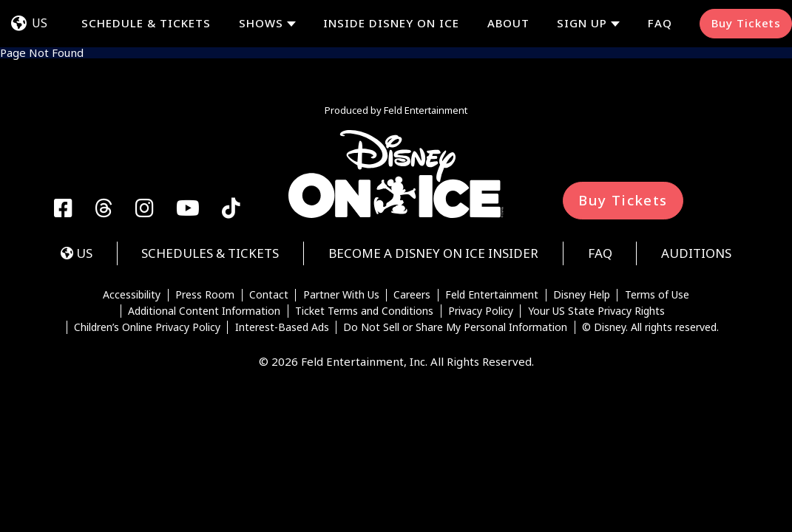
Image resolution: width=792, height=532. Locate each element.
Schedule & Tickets (146, 23)
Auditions (696, 253)
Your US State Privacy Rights (596, 311)
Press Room (205, 296)
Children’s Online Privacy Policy (147, 327)
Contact (269, 296)
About (508, 23)
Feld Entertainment (492, 296)
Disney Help (582, 296)
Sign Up (582, 23)
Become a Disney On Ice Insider (433, 253)
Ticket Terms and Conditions (364, 311)
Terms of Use (657, 296)
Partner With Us (341, 296)
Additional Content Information (204, 311)
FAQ (660, 23)
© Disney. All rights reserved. (650, 327)
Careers (412, 296)
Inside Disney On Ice (391, 23)
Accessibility (132, 296)
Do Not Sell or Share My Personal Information (455, 327)
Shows (261, 23)
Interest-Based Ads (282, 327)
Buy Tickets (746, 23)
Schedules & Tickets (210, 253)
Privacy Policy (481, 311)
